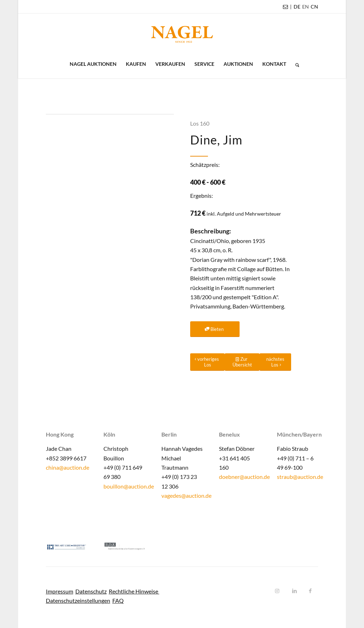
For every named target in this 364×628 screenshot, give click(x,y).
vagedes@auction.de (186, 495)
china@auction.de (68, 467)
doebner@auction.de (244, 477)
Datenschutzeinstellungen (78, 600)
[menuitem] (297, 7)
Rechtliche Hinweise (134, 591)
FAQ (118, 600)
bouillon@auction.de (129, 486)
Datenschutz (91, 591)
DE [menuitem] (297, 7)
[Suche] (295, 64)
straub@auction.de (300, 477)
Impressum (60, 591)
